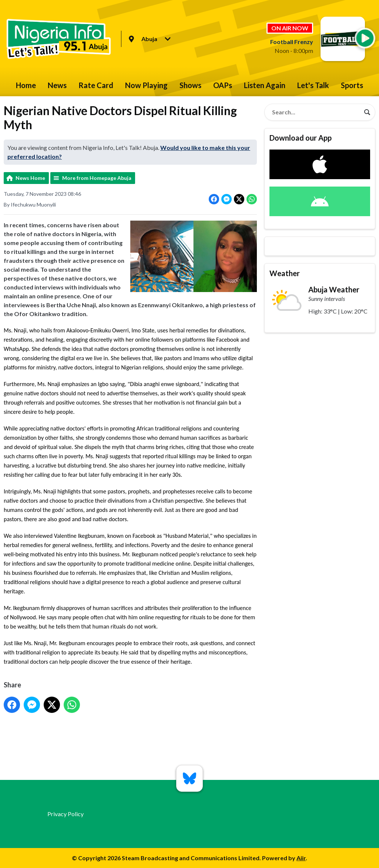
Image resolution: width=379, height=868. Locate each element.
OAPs (223, 85)
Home (26, 85)
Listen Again (265, 85)
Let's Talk (313, 85)
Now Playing (146, 85)
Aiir (301, 858)
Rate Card (96, 85)
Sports (352, 85)
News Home (30, 178)
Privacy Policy (66, 814)
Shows (190, 85)
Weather (285, 273)
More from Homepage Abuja (97, 178)
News (57, 85)
